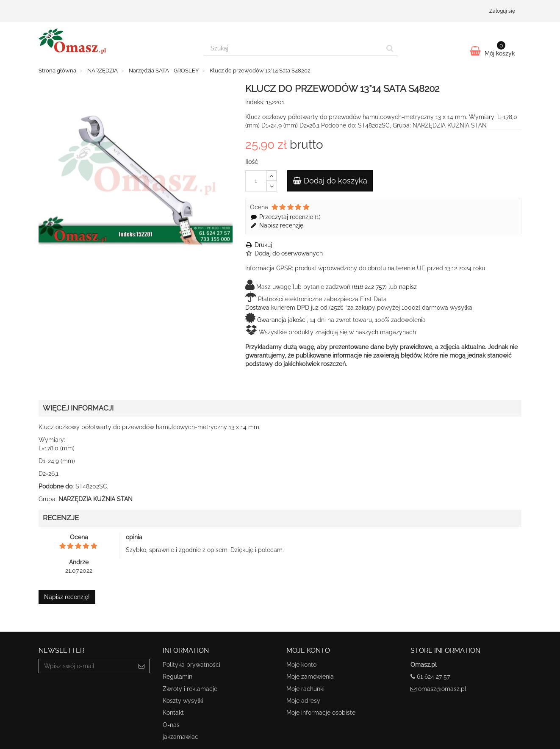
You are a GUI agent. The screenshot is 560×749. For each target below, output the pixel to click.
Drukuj (259, 245)
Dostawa (257, 308)
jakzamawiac (180, 737)
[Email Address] (86, 666)
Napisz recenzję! (67, 597)
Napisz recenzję (277, 225)
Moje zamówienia (310, 677)
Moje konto (301, 665)
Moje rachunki (305, 689)
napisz (408, 287)
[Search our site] (293, 48)
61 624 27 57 (433, 677)
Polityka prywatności (191, 665)
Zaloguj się (502, 11)
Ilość (252, 162)
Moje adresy (303, 701)
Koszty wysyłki (183, 701)
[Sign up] (142, 666)
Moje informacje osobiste (321, 713)
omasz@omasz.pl (442, 689)
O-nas (171, 725)
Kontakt (173, 713)
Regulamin (177, 677)
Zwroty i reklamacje (190, 689)
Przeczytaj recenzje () (285, 217)
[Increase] (271, 176)
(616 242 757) (369, 287)
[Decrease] (272, 186)
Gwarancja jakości (282, 320)
